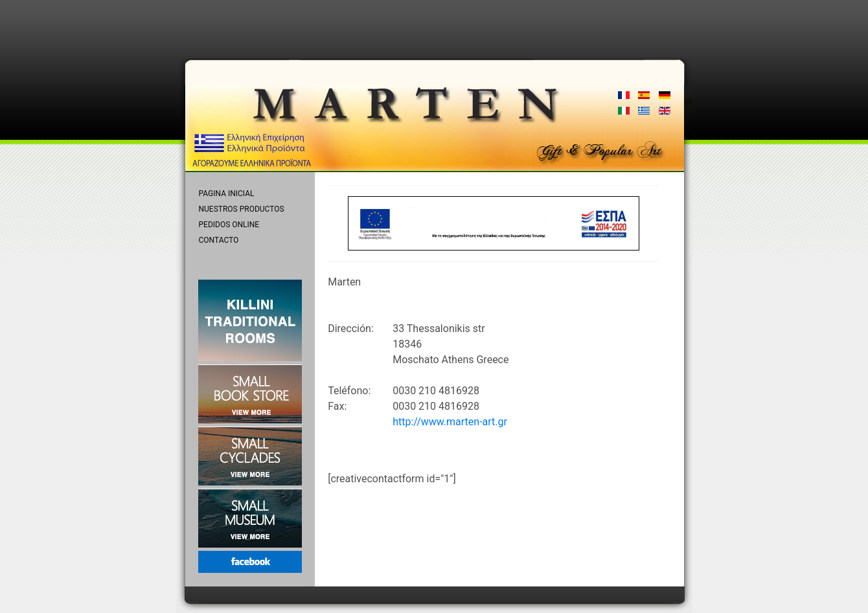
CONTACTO (219, 240)
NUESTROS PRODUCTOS (242, 209)
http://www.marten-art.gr (450, 422)
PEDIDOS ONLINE (229, 225)
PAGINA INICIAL (227, 194)
